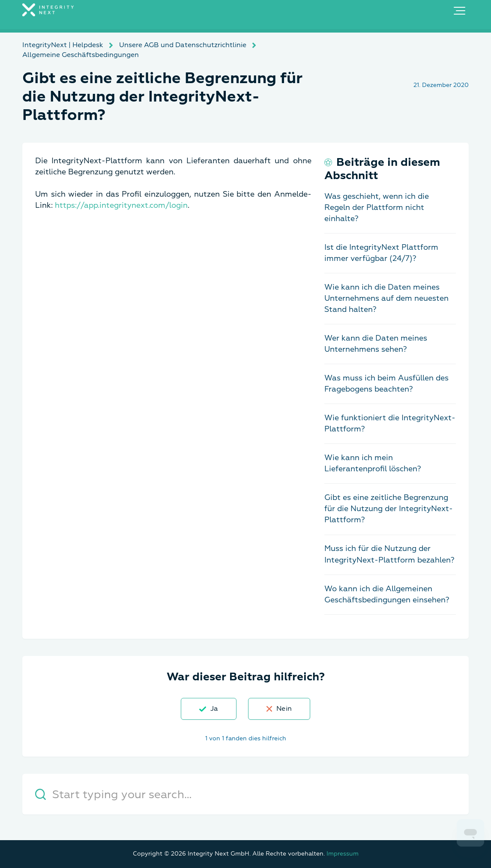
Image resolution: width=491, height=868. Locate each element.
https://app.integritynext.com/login (121, 205)
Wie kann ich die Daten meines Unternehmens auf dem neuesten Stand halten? (386, 298)
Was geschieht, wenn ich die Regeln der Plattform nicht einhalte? (377, 208)
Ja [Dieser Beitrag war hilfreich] (214, 709)
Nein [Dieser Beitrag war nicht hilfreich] (284, 709)
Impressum (343, 854)
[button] (460, 11)
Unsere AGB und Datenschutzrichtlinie (183, 45)
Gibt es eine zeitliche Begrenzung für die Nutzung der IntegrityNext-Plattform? (389, 509)
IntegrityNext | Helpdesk (63, 45)
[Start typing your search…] (245, 794)
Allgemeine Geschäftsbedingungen (81, 55)
